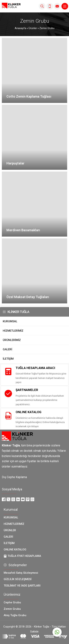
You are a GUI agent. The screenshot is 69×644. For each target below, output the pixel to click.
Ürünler (33, 28)
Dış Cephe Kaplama (14, 477)
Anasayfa (20, 28)
